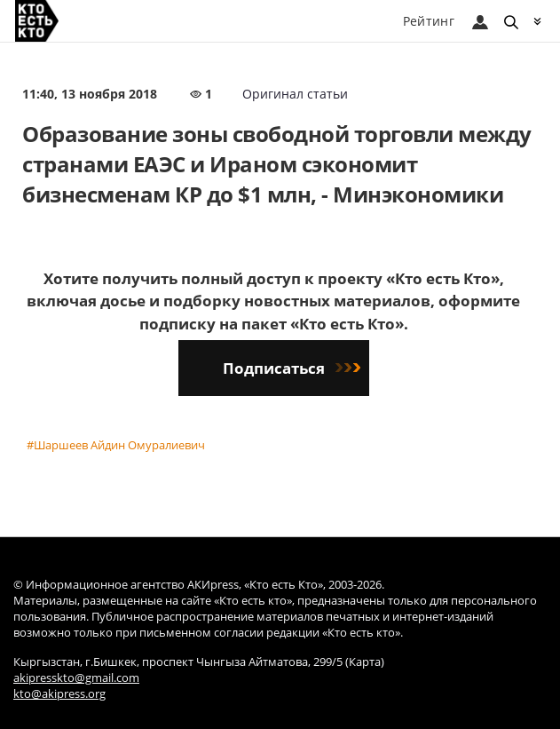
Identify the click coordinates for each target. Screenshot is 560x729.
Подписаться (292, 368)
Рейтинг (429, 21)
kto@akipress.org (59, 694)
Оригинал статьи (295, 94)
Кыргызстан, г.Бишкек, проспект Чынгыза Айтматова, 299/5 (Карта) (199, 662)
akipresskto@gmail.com (76, 678)
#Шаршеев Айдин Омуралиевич (116, 445)
